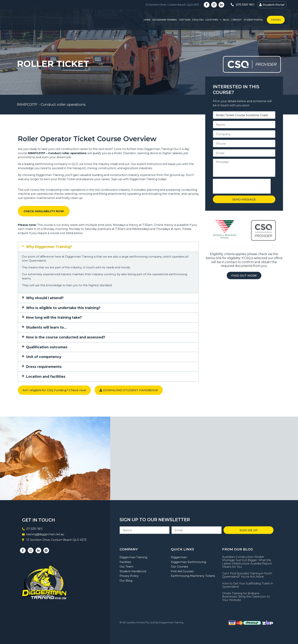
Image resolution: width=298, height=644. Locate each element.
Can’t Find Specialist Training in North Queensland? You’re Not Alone (247, 575)
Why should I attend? (45, 298)
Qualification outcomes (47, 347)
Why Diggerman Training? (49, 247)
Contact (236, 20)
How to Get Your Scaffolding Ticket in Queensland (248, 585)
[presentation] (242, 186)
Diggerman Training (165, 20)
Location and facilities (46, 376)
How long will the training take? (54, 317)
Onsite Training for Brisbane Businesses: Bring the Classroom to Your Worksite (246, 597)
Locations (213, 20)
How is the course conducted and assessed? (66, 337)
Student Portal (253, 20)
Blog (226, 20)
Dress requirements (44, 367)
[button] (108, 247)
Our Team (185, 20)
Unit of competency (44, 357)
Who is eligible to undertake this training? (63, 308)
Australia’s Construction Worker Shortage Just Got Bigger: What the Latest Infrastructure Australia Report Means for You (247, 562)
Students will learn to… (46, 327)
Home (147, 20)
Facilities (198, 20)
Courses (276, 20)
